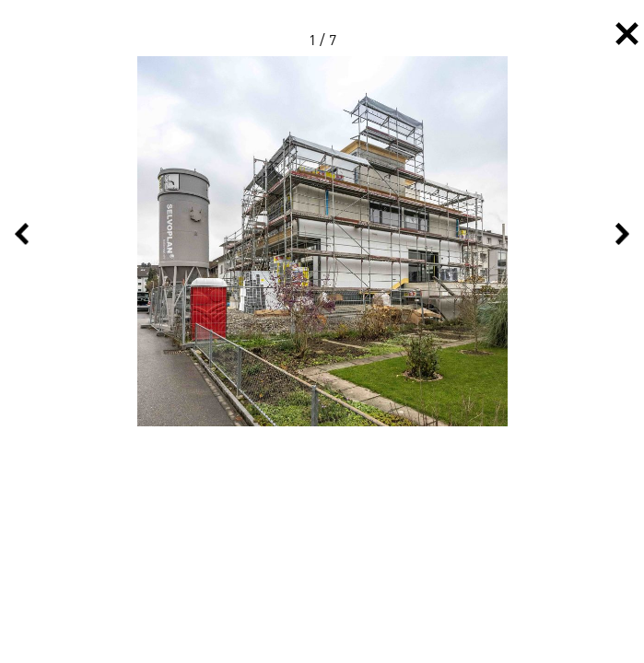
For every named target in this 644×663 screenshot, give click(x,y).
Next (622, 234)
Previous (22, 234)
